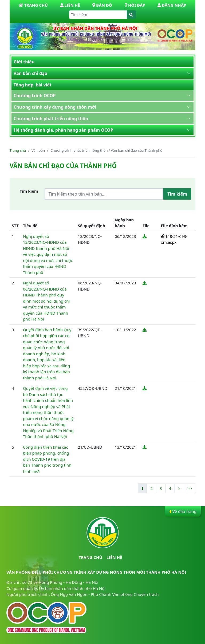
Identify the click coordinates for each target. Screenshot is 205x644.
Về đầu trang (183, 511)
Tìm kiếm (29, 191)
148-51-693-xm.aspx (174, 239)
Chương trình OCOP (35, 96)
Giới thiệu (24, 62)
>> (190, 488)
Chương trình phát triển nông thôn (51, 119)
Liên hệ (70, 5)
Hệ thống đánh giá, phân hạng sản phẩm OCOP (63, 130)
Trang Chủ (33, 5)
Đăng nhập (172, 5)
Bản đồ (102, 5)
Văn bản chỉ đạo (30, 73)
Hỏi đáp (135, 5)
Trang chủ (18, 150)
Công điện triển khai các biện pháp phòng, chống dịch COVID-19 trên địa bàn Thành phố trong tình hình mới (47, 459)
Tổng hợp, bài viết (33, 85)
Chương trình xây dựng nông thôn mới (55, 107)
